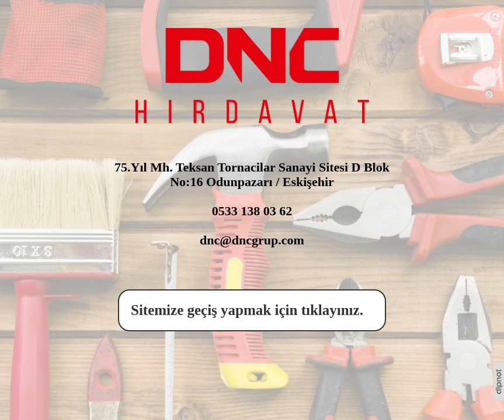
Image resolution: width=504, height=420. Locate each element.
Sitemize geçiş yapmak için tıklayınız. (251, 310)
